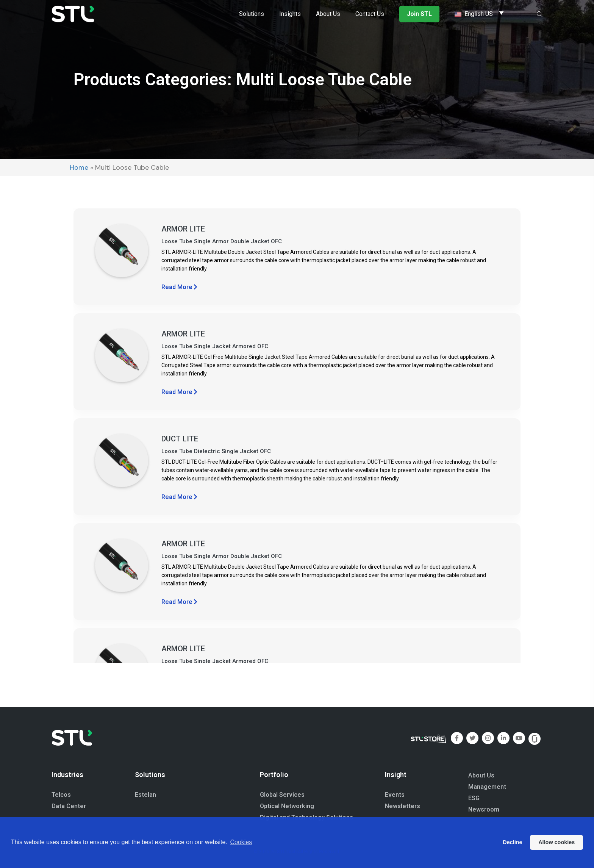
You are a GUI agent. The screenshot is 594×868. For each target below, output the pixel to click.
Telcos (61, 795)
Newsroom (484, 809)
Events (395, 795)
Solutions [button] (252, 14)
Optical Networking (287, 806)
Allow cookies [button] (556, 842)
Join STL (419, 14)
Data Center (69, 806)
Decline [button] (512, 842)
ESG (474, 798)
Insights (290, 14)
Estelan (145, 795)
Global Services (282, 795)
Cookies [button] (241, 842)
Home (79, 167)
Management (487, 787)
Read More (179, 287)
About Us (481, 775)
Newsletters (403, 806)
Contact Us (370, 14)
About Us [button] (328, 14)
